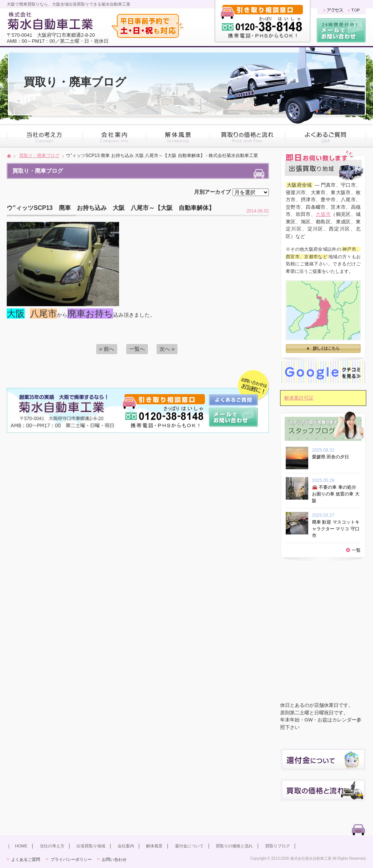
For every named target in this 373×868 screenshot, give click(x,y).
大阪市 (323, 214)
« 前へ (107, 349)
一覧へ (137, 349)
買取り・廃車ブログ (39, 156)
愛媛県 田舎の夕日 (333, 457)
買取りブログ (278, 846)
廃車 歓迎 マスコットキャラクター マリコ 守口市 (336, 529)
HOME (21, 846)
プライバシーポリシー (71, 859)
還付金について (189, 846)
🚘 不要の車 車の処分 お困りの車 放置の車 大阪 (336, 494)
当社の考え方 (52, 846)
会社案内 (126, 846)
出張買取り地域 (91, 846)
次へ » (167, 349)
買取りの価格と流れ (234, 846)
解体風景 (154, 846)
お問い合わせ (114, 859)
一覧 (356, 550)
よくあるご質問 (26, 859)
